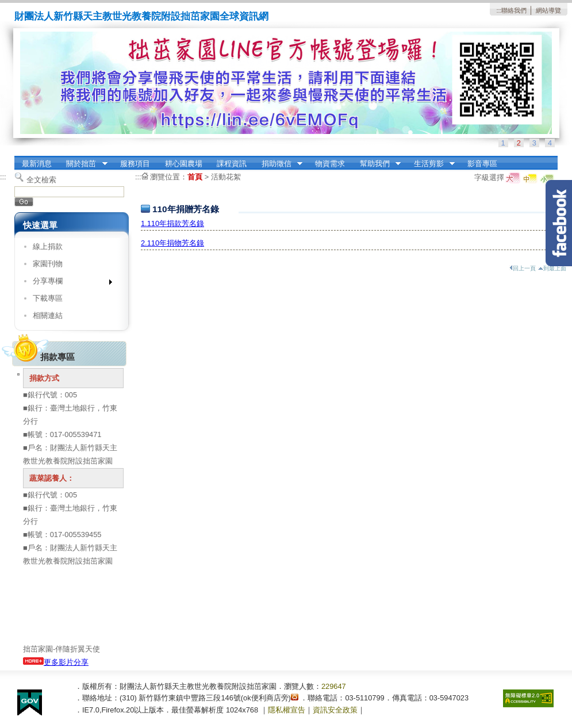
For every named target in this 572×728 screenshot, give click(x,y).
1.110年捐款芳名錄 (172, 223)
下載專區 (48, 298)
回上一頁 (523, 268)
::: (499, 10)
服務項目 (135, 164)
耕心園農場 (184, 164)
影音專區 (482, 164)
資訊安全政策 (335, 710)
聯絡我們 (514, 10)
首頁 (195, 177)
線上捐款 (48, 246)
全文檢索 (41, 180)
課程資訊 (232, 164)
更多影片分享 (56, 662)
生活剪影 (431, 164)
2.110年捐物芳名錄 (172, 243)
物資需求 (330, 164)
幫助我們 (377, 164)
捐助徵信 (278, 164)
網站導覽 (548, 10)
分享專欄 (69, 283)
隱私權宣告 (287, 710)
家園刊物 (48, 264)
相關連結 (48, 315)
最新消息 (37, 164)
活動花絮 (226, 177)
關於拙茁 (83, 164)
